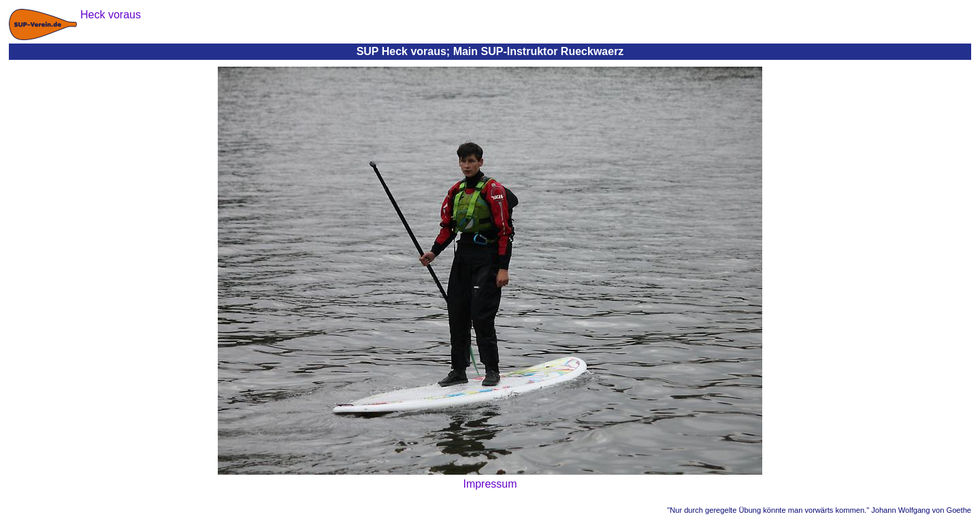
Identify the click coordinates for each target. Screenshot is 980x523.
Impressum (490, 484)
